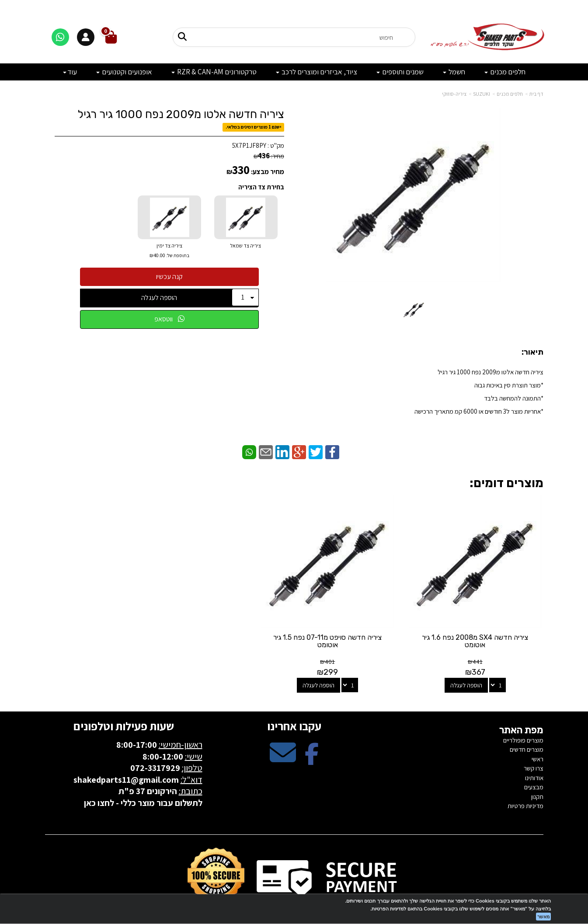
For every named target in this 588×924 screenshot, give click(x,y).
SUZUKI (482, 94)
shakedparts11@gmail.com (126, 758)
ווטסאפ (169, 319)
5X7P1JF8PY (249, 145)
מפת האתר (521, 709)
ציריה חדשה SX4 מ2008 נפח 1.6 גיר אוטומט (486, 620)
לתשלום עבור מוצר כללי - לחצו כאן (143, 781)
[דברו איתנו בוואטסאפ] (60, 37)
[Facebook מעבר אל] (312, 738)
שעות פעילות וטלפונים (124, 704)
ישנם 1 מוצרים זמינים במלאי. (253, 127)
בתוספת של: (177, 255)
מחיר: (269, 156)
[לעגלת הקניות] (111, 37)
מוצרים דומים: (506, 483)
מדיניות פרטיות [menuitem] (525, 784)
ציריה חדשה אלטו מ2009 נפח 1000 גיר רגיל (181, 114)
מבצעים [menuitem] (534, 765)
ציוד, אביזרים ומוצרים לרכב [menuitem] (317, 72)
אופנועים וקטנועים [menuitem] (124, 72)
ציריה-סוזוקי (454, 94)
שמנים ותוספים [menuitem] (400, 72)
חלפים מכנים (510, 94)
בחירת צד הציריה (261, 187)
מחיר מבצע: (268, 172)
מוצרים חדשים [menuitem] (527, 728)
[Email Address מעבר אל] (283, 738)
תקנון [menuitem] (537, 775)
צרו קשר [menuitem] (534, 747)
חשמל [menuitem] (454, 72)
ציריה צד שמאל (246, 246)
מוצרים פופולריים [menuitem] (523, 719)
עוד (70, 72)
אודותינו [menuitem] (534, 756)
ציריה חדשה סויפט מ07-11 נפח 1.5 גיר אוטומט (358, 620)
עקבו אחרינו (294, 704)
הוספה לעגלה (159, 298)
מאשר (543, 917)
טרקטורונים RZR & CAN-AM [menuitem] (214, 72)
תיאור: (532, 352)
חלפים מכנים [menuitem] (505, 72)
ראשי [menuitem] (538, 737)
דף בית (536, 94)
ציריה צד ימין (169, 251)
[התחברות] (86, 37)
